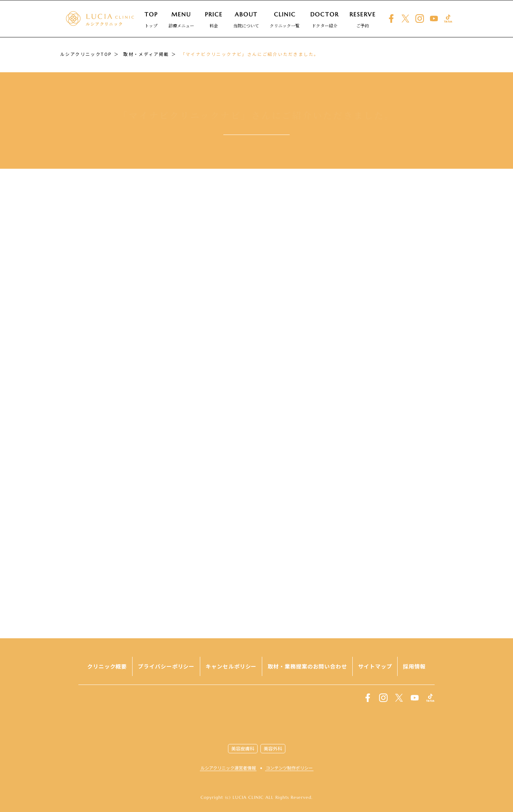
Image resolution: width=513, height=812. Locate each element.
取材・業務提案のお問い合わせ (307, 666)
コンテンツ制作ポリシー (289, 768)
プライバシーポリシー (166, 666)
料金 (214, 20)
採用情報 (414, 666)
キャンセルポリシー (231, 666)
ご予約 (363, 20)
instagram (420, 19)
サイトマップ (375, 666)
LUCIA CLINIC (257, 719)
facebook (391, 19)
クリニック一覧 (285, 20)
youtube (434, 19)
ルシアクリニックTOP (86, 54)
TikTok (448, 19)
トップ (151, 20)
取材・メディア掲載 (146, 54)
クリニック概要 (107, 666)
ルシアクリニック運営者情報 (228, 768)
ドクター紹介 (324, 20)
